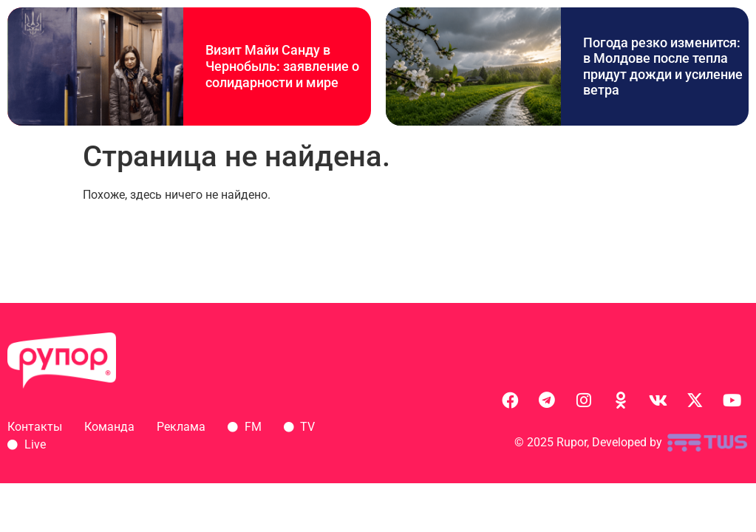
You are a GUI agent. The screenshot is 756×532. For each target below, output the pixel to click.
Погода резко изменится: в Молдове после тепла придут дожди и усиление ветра (663, 66)
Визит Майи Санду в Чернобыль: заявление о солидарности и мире (282, 66)
